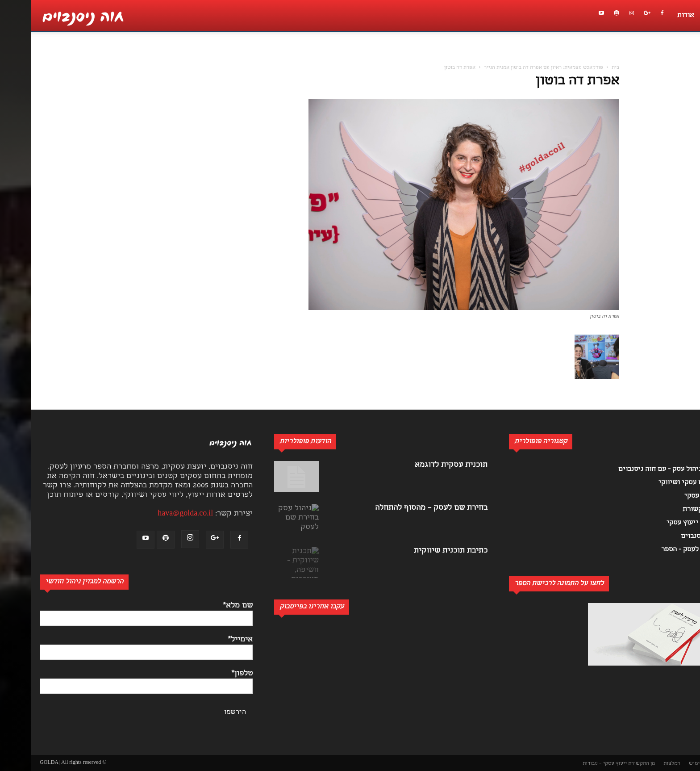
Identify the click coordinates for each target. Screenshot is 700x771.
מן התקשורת (611, 764)
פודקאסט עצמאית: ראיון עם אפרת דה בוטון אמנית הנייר (513, 68)
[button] (688, 56)
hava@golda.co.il (154, 514)
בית (585, 68)
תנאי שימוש (671, 764)
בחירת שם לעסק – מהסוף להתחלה (400, 508)
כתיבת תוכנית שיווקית (420, 551)
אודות (655, 16)
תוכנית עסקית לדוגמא (420, 465)
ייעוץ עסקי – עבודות (574, 764)
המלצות (641, 764)
